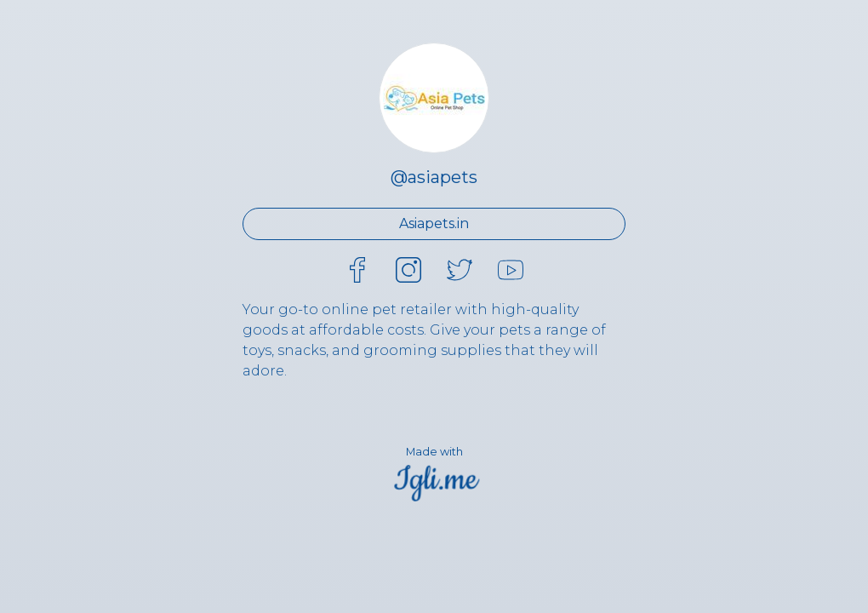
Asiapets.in (434, 223)
